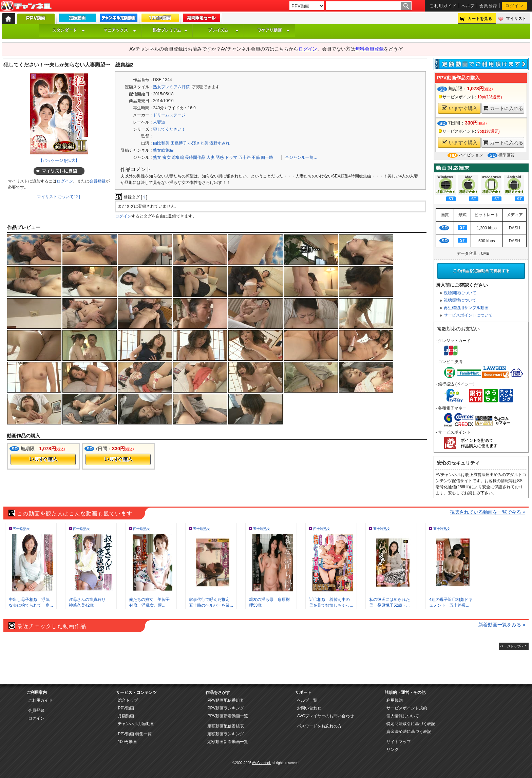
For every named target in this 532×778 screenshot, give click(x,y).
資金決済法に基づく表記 (409, 732)
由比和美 (161, 143)
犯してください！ (169, 129)
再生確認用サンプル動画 (466, 308)
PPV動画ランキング (226, 708)
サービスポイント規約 (407, 708)
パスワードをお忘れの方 (319, 726)
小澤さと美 (198, 143)
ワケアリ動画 (273, 30)
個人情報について (403, 716)
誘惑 (220, 157)
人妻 (211, 157)
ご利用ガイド (443, 6)
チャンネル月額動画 (136, 724)
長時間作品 (195, 157)
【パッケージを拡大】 (59, 160)
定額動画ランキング (226, 734)
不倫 (256, 157)
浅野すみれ (220, 143)
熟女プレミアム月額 (171, 87)
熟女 (157, 157)
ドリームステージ (169, 115)
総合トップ (128, 700)
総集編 (178, 157)
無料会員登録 (369, 49)
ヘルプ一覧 (307, 700)
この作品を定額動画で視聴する (481, 271)
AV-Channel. (261, 763)
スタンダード (69, 30)
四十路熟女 (81, 529)
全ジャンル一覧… (301, 157)
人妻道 (159, 122)
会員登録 (489, 6)
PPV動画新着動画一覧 (228, 716)
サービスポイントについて (468, 315)
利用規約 (395, 700)
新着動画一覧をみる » (502, 625)
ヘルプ (468, 6)
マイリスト (516, 19)
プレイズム (223, 30)
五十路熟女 (21, 529)
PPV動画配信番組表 (226, 700)
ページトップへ (512, 646)
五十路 (245, 157)
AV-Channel (26, 6)
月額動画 (126, 716)
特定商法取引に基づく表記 (411, 724)
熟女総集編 (163, 150)
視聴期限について (460, 293)
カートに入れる (503, 108)
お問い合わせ (309, 708)
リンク (393, 749)
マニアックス (120, 30)
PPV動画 (126, 708)
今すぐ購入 (43, 459)
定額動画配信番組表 (226, 726)
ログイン (514, 6)
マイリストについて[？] (59, 197)
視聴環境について (460, 300)
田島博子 (179, 143)
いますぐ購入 (460, 108)
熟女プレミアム (170, 30)
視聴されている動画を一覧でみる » (488, 512)
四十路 (267, 157)
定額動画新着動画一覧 (228, 742)
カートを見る (480, 19)
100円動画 (127, 742)
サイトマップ (399, 742)
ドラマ (231, 157)
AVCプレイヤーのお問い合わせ (325, 716)
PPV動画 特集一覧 (135, 734)
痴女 (167, 157)
